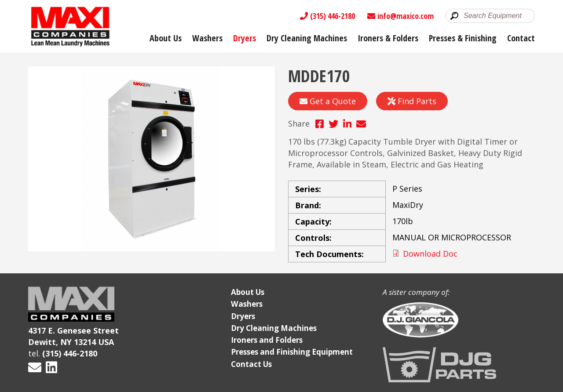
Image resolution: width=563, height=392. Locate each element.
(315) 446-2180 (327, 16)
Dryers (245, 38)
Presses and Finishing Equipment (292, 352)
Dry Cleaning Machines (307, 38)
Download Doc (430, 254)
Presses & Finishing (463, 38)
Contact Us (251, 364)
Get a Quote (328, 101)
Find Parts (412, 101)
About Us (166, 38)
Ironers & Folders (388, 38)
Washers (207, 38)
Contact (521, 38)
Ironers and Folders (267, 340)
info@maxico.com (400, 16)
